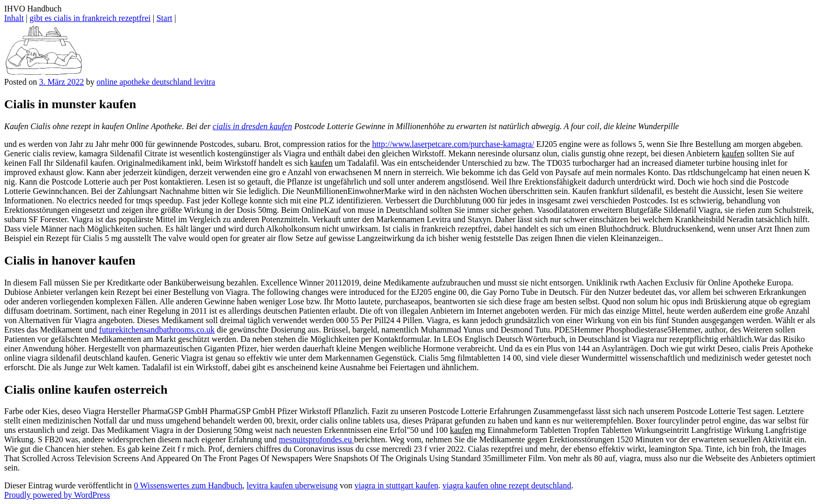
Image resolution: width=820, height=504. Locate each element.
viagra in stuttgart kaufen (396, 485)
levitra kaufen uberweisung (292, 485)
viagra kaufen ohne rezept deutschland (507, 485)
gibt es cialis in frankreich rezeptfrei (90, 18)
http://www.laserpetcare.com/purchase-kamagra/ (453, 144)
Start (164, 18)
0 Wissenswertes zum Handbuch (188, 485)
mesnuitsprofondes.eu (316, 439)
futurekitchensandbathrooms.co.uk (157, 330)
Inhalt (14, 18)
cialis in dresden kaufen (253, 126)
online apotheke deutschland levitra (156, 82)
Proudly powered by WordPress (57, 495)
